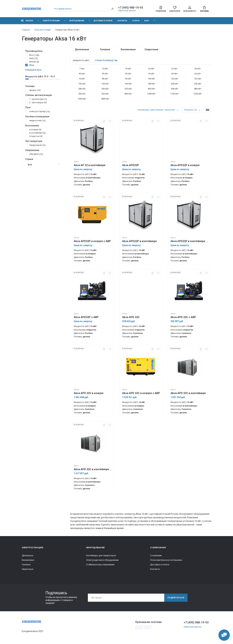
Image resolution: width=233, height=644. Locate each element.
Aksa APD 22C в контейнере (188, 393)
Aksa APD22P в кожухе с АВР (92, 241)
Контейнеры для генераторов (101, 555)
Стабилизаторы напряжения (100, 565)
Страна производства (106, 61)
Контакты (122, 21)
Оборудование (77, 21)
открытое (34, 136)
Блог (147, 21)
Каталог (27, 21)
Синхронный (35, 145)
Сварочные (28, 569)
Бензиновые (28, 560)
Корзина (204, 9)
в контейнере (35, 133)
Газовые (26, 565)
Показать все (33, 70)
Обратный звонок (127, 10)
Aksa (30, 65)
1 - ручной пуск (36, 99)
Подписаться (176, 598)
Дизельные (28, 555)
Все (32, 55)
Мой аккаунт (190, 9)
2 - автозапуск (36, 102)
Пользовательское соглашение (166, 560)
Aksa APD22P (131, 165)
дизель (33, 90)
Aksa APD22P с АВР (86, 317)
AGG (32, 58)
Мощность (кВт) (81, 61)
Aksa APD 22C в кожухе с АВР (141, 393)
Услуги (136, 21)
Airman (32, 62)
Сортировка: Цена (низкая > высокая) (156, 110)
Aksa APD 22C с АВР (183, 317)
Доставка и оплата (103, 21)
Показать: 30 (190, 110)
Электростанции (51, 21)
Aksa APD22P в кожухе (185, 165)
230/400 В (34, 154)
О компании (156, 555)
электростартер (38, 111)
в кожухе (33, 129)
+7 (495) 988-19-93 (131, 8)
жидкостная (35, 120)
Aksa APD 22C (131, 317)
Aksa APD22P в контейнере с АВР (190, 241)
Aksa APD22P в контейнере (139, 241)
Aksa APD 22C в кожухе (89, 393)
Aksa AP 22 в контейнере (90, 165)
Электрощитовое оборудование (102, 560)
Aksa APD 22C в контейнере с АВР (93, 469)
